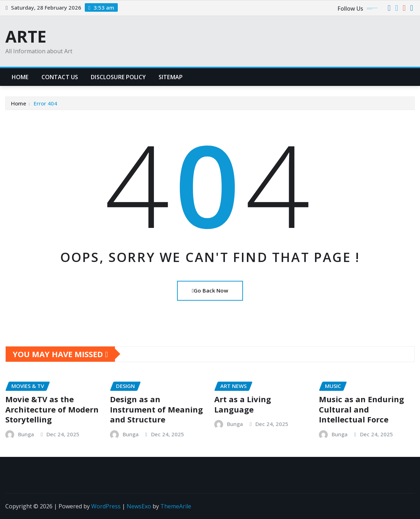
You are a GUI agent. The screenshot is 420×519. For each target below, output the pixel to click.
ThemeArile (176, 506)
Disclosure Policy (118, 77)
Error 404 (45, 103)
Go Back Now (210, 290)
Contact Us (60, 77)
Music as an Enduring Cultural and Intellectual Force (361, 409)
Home (20, 77)
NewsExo (139, 506)
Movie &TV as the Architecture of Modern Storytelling (52, 409)
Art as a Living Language (243, 404)
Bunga (26, 434)
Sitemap (171, 77)
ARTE (26, 36)
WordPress (106, 506)
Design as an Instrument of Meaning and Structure (156, 409)
